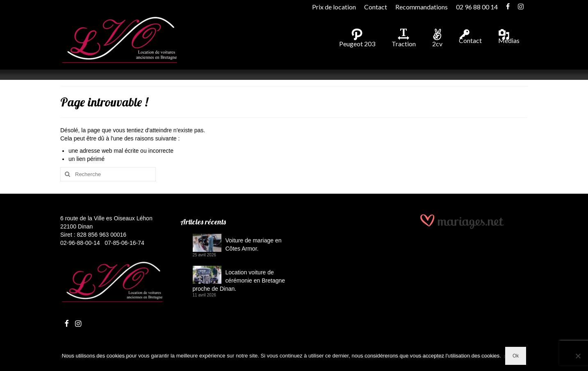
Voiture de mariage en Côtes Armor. (254, 244)
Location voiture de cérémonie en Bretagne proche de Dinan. (239, 281)
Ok (516, 356)
